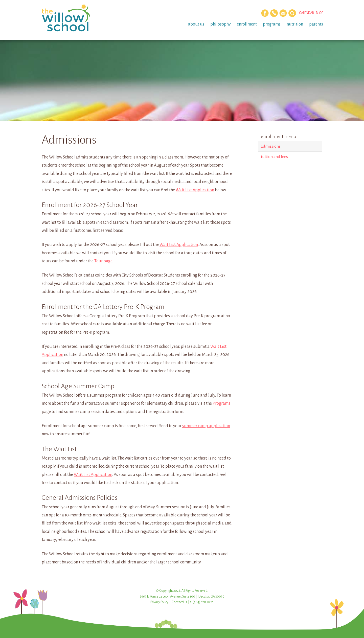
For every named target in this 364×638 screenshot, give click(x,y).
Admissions (271, 146)
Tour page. (104, 261)
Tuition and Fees (274, 157)
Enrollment (247, 24)
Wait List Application (195, 190)
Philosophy (221, 24)
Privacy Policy (159, 602)
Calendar (306, 13)
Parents (316, 24)
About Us (196, 24)
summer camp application (206, 426)
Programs (272, 24)
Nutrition (295, 24)
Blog (320, 13)
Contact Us (179, 602)
